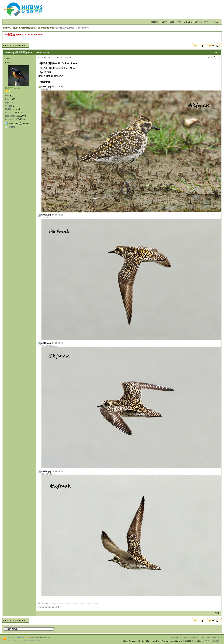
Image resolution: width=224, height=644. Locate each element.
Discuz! (21, 638)
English (198, 22)
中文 (179, 22)
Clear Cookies (130, 641)
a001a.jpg (46, 87)
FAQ (216, 22)
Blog (172, 22)
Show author (66, 58)
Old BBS (188, 22)
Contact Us (143, 641)
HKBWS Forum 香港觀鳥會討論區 (19, 28)
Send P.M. (14, 124)
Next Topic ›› (22, 46)
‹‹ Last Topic (9, 46)
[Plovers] (9, 53)
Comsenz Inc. (45, 638)
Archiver (199, 641)
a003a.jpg (46, 343)
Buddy (26, 124)
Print (218, 53)
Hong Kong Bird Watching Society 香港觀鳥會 (172, 641)
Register (155, 22)
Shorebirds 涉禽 (46, 28)
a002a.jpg (46, 215)
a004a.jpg (46, 471)
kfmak (8, 58)
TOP (217, 613)
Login (164, 22)
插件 (206, 22)
